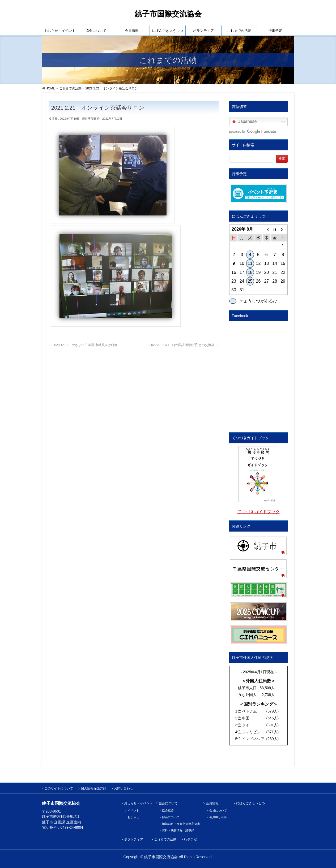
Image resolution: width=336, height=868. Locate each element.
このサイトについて (59, 788)
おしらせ (133, 817)
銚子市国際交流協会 (168, 14)
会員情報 (212, 803)
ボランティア (134, 839)
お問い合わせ (124, 788)
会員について (218, 810)
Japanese (244, 122)
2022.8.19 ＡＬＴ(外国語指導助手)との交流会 (184, 345)
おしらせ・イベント (138, 803)
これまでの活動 (165, 839)
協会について (168, 803)
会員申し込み (218, 817)
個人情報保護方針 (93, 788)
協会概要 (168, 810)
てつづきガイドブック (258, 512)
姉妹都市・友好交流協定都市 (181, 824)
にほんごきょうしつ (250, 803)
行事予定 (190, 839)
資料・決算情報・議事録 (178, 830)
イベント (133, 810)
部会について (171, 817)
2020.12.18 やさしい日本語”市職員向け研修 (83, 345)
